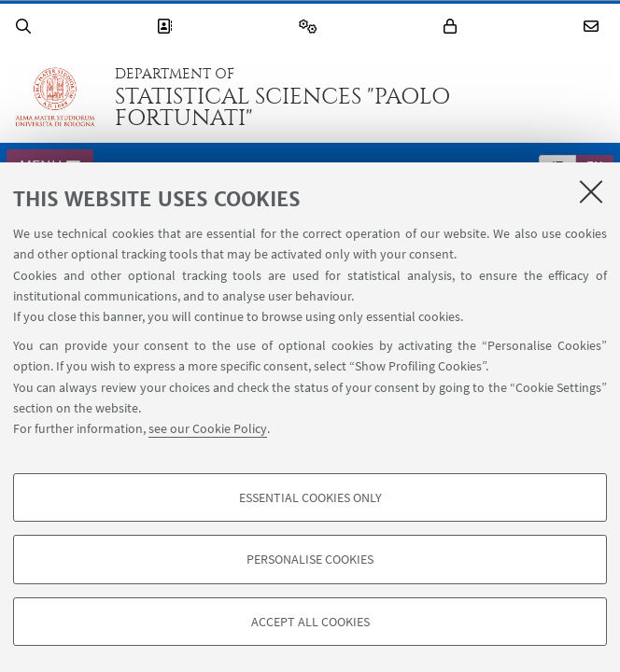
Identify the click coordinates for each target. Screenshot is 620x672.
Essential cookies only (310, 497)
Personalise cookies (310, 559)
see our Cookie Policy (208, 428)
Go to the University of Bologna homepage (55, 97)
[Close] (591, 191)
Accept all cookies (310, 622)
